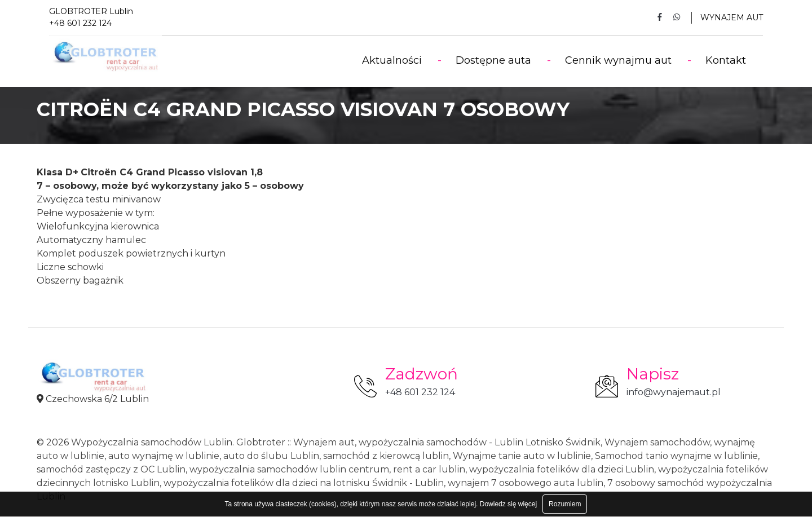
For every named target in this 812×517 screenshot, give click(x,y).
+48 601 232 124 (420, 392)
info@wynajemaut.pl (674, 392)
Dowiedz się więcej (508, 504)
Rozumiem (565, 504)
